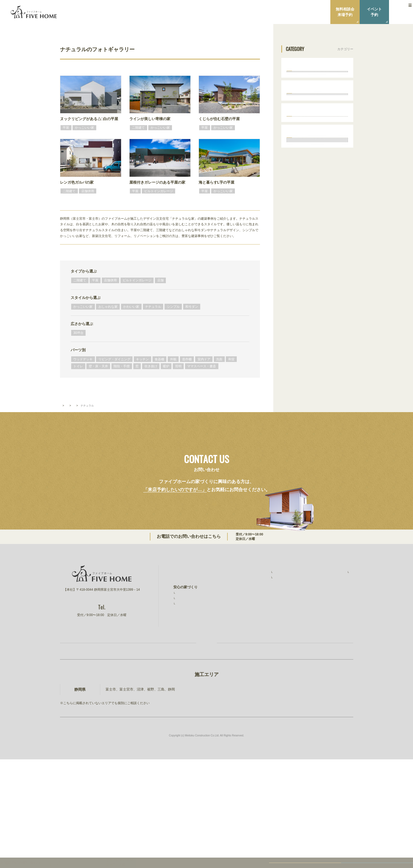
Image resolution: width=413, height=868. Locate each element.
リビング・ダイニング (114, 359)
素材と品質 (185, 688)
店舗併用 (110, 280)
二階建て (80, 280)
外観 (173, 359)
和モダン (192, 307)
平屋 (95, 280)
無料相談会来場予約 (345, 12)
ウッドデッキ (83, 359)
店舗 (161, 280)
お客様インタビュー (259, 666)
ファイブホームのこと (333, 653)
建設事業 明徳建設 (331, 691)
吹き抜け (151, 366)
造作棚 (187, 359)
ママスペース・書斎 (202, 366)
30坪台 (78, 333)
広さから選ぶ (82, 324)
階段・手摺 (122, 366)
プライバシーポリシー (333, 680)
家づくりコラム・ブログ (260, 697)
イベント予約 (374, 12)
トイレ (78, 366)
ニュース (323, 670)
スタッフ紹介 (328, 660)
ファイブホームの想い (191, 664)
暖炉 (166, 366)
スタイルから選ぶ (86, 298)
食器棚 (159, 359)
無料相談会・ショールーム (262, 687)
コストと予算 (186, 694)
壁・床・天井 (98, 366)
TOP (63, 489)
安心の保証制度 (188, 682)
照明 (178, 366)
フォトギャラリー (83, 489)
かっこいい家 (83, 307)
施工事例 (251, 660)
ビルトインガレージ (137, 280)
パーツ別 (78, 350)
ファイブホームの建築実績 (262, 653)
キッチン (142, 359)
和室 (231, 359)
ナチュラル (153, 307)
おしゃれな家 (108, 307)
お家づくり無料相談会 (134, 744)
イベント (248, 676)
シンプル (173, 307)
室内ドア (204, 359)
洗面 (219, 359)
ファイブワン (326, 702)
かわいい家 (131, 307)
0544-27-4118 (233, 621)
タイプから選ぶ (84, 271)
